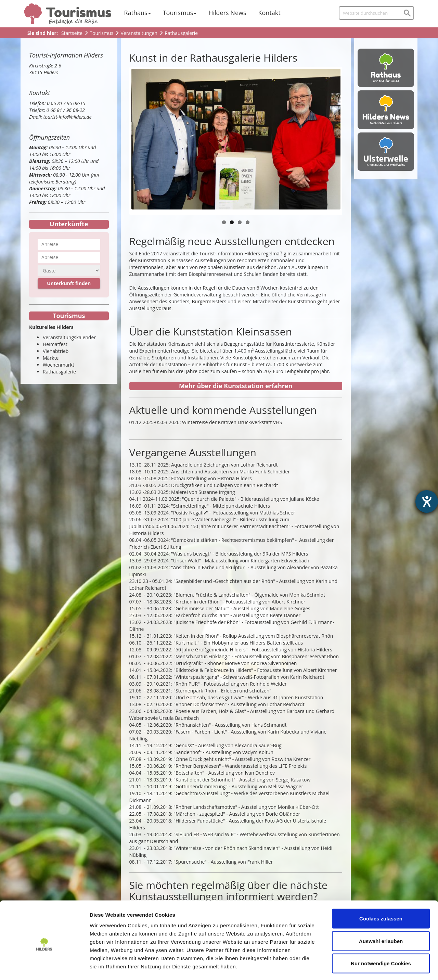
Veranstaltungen (139, 33)
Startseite (72, 33)
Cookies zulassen (381, 890)
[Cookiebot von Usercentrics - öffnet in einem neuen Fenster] (44, 967)
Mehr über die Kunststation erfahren (236, 386)
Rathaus (136, 13)
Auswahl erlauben (381, 913)
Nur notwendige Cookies (381, 935)
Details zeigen (364, 966)
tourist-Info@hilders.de (68, 117)
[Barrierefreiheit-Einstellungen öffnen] (427, 501)
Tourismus (178, 13)
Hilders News (227, 13)
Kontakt (269, 13)
